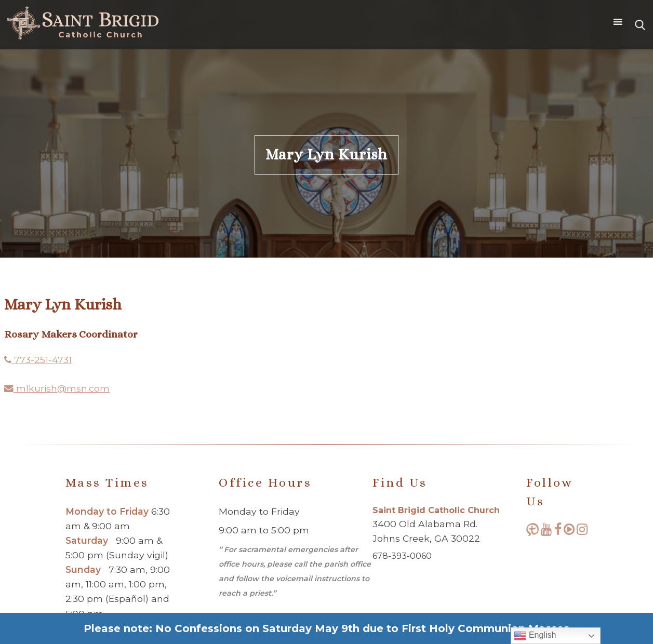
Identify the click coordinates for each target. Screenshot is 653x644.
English (535, 636)
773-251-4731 (38, 360)
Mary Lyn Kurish (326, 155)
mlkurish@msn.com (57, 388)
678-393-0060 (402, 556)
